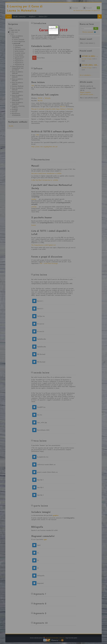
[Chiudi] (57, 27)
